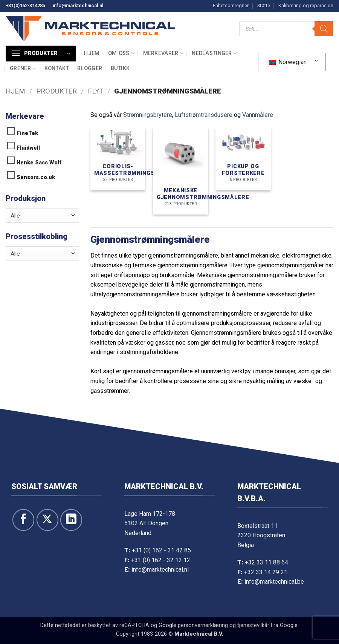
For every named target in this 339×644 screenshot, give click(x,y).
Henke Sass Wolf (39, 163)
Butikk (120, 68)
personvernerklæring (203, 625)
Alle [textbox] (15, 216)
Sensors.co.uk (36, 177)
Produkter (56, 91)
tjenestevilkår (253, 625)
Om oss (121, 53)
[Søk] (324, 29)
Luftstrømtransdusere (204, 115)
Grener (23, 69)
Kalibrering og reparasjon (306, 5)
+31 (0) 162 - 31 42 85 (161, 550)
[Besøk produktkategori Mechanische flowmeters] (181, 171)
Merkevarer (163, 53)
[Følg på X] (47, 520)
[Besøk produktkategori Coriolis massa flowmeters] (118, 159)
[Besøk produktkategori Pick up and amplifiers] (243, 159)
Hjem (92, 53)
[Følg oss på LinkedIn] (71, 520)
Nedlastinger (214, 53)
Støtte (264, 5)
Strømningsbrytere (148, 115)
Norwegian (288, 62)
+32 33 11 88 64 (266, 562)
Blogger (90, 68)
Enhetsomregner (231, 5)
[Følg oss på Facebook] (23, 520)
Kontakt (57, 68)
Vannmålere (258, 115)
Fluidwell (28, 148)
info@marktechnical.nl (78, 5)
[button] (41, 54)
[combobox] (42, 215)
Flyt (95, 91)
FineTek (27, 133)
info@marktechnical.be (274, 582)
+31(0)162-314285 (25, 5)
